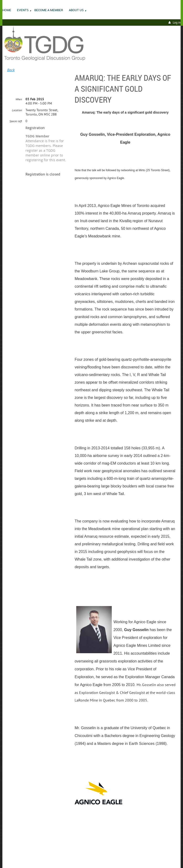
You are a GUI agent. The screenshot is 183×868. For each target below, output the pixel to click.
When (19, 99)
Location (17, 110)
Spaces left (16, 121)
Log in (177, 23)
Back (11, 70)
